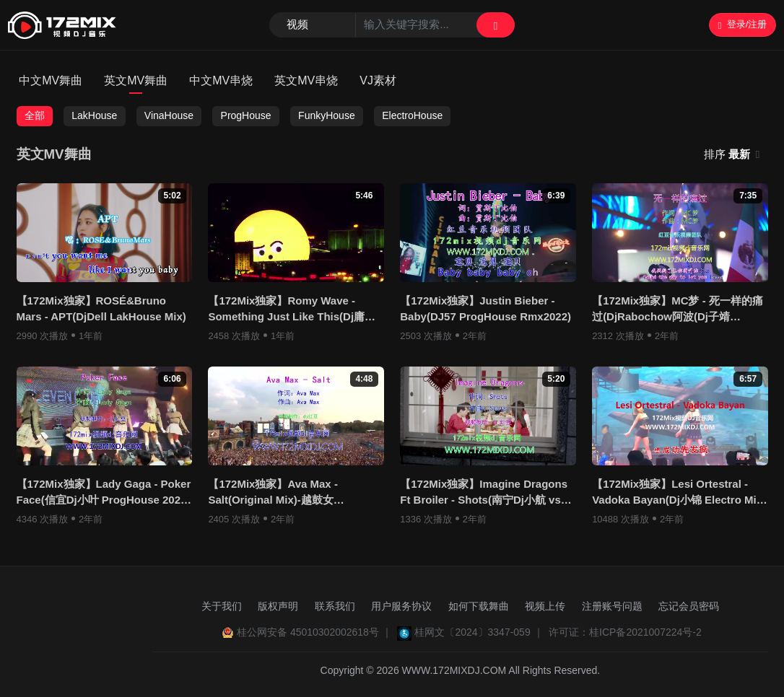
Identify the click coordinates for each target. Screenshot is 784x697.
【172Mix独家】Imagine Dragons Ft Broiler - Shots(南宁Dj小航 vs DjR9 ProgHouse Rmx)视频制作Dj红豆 (485, 493)
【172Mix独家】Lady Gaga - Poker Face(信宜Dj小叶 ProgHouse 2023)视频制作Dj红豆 (104, 493)
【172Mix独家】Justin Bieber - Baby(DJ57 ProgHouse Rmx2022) (485, 309)
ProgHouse (246, 115)
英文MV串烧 (306, 80)
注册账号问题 (612, 606)
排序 (728, 154)
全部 (35, 115)
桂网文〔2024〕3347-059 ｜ (479, 632)
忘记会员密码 (689, 606)
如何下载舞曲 (479, 606)
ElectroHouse (412, 115)
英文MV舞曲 (136, 80)
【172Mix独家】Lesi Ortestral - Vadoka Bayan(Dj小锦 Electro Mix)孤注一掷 (679, 493)
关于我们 (222, 606)
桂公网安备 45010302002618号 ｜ (314, 632)
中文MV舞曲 (51, 80)
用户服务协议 (401, 606)
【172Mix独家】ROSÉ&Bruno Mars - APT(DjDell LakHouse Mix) (101, 309)
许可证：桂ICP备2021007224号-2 (625, 632)
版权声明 (278, 606)
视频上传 (545, 606)
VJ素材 (378, 80)
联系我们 (335, 606)
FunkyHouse (327, 115)
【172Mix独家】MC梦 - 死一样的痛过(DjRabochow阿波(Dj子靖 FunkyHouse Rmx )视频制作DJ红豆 (678, 310)
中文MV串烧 (221, 80)
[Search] (392, 25)
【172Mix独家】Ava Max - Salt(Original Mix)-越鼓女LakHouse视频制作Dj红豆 (273, 493)
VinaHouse (169, 115)
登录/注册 (742, 24)
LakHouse (94, 115)
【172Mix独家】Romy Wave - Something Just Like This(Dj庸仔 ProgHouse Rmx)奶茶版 (292, 310)
